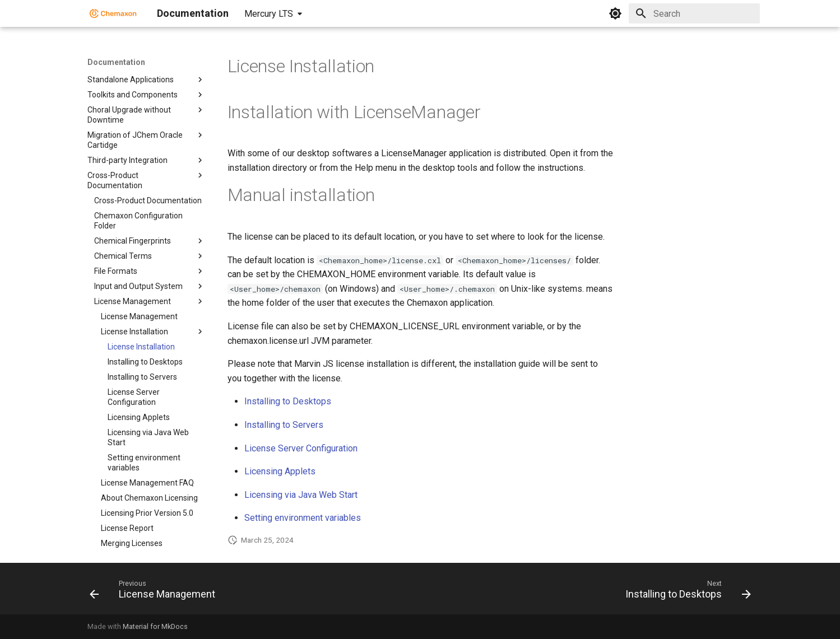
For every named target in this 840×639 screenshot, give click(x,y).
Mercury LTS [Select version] (269, 14)
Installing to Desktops (288, 401)
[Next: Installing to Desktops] (685, 592)
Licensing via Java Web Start (301, 495)
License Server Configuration (301, 448)
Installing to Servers (284, 425)
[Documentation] (113, 13)
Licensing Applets (280, 471)
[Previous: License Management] (156, 592)
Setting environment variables (303, 518)
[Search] (694, 13)
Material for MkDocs (155, 626)
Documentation (116, 62)
